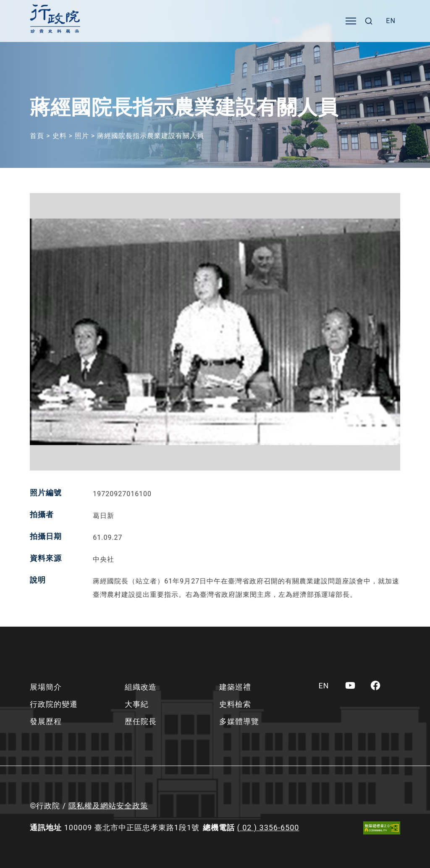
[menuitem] (391, 21)
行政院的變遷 (54, 704)
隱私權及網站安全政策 (108, 806)
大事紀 (137, 704)
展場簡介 (46, 687)
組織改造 (141, 687)
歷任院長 (141, 721)
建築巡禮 (235, 687)
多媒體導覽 (239, 721)
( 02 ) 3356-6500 (268, 827)
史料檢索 (235, 704)
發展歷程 (46, 721)
